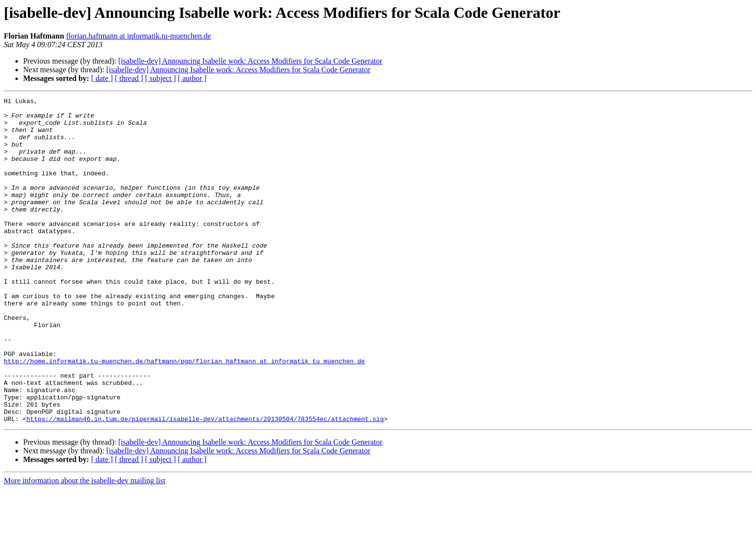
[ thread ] (129, 78)
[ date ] (102, 78)
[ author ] (192, 78)
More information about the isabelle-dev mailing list (85, 546)
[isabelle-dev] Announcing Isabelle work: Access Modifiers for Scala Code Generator (250, 61)
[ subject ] (161, 78)
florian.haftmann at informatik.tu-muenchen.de (139, 36)
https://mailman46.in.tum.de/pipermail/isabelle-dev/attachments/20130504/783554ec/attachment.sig (205, 484)
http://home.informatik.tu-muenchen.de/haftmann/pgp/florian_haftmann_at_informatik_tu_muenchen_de (184, 414)
